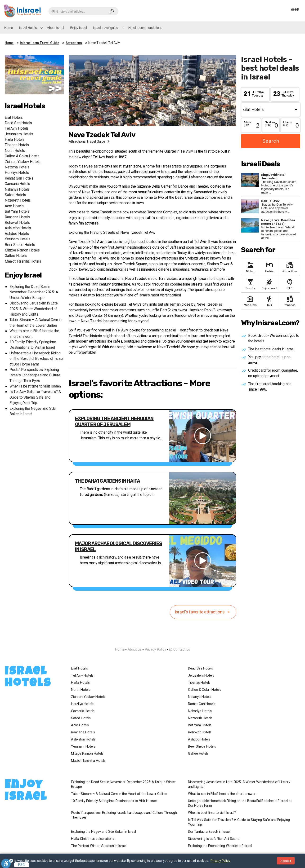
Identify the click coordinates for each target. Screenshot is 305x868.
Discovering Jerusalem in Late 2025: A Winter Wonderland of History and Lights (34, 309)
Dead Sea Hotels (18, 123)
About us (135, 649)
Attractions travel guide (90, 141)
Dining (250, 267)
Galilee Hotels (16, 256)
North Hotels (15, 151)
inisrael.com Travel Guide (40, 43)
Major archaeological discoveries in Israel (119, 546)
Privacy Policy (155, 649)
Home (9, 28)
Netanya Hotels (17, 167)
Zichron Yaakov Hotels (23, 162)
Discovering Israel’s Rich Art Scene (214, 839)
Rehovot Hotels (17, 223)
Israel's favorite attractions (203, 612)
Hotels (269, 267)
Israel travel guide (106, 28)
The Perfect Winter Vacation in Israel (99, 846)
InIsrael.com (152, 641)
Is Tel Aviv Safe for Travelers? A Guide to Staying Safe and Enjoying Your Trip (35, 397)
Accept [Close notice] (286, 861)
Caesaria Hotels (17, 184)
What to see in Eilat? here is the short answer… (223, 794)
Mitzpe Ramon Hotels (22, 250)
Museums (250, 301)
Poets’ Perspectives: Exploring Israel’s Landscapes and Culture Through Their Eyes (35, 375)
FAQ (290, 284)
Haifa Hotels (15, 140)
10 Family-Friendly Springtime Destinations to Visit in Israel (33, 345)
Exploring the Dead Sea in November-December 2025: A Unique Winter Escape (34, 292)
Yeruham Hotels (17, 239)
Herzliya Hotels (17, 173)
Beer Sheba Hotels (20, 245)
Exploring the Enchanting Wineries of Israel (220, 846)
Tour (269, 301)
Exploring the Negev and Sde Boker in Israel (103, 832)
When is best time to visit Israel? (36, 386)
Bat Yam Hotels (17, 212)
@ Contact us (180, 649)
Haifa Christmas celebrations (93, 839)
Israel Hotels (28, 28)
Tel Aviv (187, 152)
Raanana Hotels (17, 217)
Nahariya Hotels (17, 190)
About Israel (55, 28)
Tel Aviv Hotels (17, 129)
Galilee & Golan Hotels (22, 156)
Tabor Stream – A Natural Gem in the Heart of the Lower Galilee (35, 323)
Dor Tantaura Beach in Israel (209, 832)
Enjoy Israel (78, 28)
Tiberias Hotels (17, 145)
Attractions (74, 43)
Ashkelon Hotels (18, 228)
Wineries (290, 301)
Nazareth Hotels (18, 200)
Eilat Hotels (14, 118)
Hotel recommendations (145, 28)
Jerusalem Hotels (19, 134)
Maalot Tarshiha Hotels (23, 262)
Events (250, 284)
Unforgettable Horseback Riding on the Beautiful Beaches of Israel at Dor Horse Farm (36, 359)
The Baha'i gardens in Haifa (108, 481)
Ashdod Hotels (17, 234)
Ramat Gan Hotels (19, 178)
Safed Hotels (15, 195)
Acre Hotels (14, 206)
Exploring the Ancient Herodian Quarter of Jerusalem (114, 421)
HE (295, 10)
